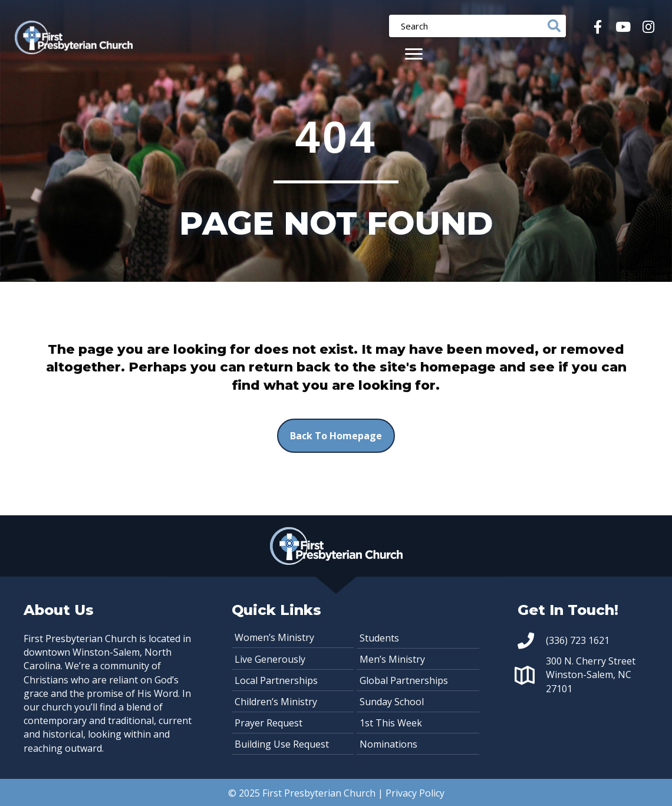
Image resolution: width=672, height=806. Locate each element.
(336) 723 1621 (578, 640)
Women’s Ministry (274, 637)
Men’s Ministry (392, 659)
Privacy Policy (415, 793)
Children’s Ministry (276, 702)
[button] (597, 27)
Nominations (388, 744)
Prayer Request (269, 723)
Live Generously (270, 659)
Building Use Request (282, 744)
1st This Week (391, 723)
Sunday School (392, 702)
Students (379, 638)
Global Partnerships (404, 680)
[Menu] (414, 54)
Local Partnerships (276, 680)
